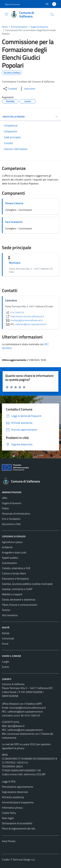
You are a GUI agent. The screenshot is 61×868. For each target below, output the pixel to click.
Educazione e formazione (15, 579)
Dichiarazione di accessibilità (17, 823)
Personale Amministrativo (16, 514)
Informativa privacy (12, 808)
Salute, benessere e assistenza (19, 599)
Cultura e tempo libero (14, 573)
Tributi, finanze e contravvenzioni (20, 605)
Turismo (6, 610)
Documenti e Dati (11, 524)
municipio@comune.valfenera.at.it (27, 708)
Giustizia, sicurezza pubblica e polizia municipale (27, 584)
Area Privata (9, 841)
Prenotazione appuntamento (17, 787)
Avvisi (5, 644)
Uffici (5, 498)
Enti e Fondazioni (11, 519)
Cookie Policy (9, 813)
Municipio (15, 263)
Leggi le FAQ (9, 781)
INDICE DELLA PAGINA (30, 117)
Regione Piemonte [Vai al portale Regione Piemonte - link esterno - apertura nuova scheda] (12, 4)
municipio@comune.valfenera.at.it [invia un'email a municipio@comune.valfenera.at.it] (24, 320)
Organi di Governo (12, 503)
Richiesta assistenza (13, 797)
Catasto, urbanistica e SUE (16, 568)
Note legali (8, 818)
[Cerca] (52, 15)
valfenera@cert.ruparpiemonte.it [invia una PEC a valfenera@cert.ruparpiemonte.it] (31, 324)
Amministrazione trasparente (18, 802)
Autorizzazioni (9, 563)
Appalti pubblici (10, 558)
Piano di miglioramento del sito (19, 828)
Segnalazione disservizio (15, 792)
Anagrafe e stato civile (14, 552)
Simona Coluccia (14, 203)
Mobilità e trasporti (12, 594)
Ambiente (7, 547)
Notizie (6, 633)
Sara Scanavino (14, 222)
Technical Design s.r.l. (24, 860)
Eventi (5, 667)
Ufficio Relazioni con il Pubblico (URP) (22, 704)
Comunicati (8, 638)
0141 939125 (15, 312)
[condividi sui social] (10, 89)
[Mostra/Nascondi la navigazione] (7, 14)
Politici (5, 508)
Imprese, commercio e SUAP (17, 589)
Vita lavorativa (10, 615)
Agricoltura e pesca (12, 542)
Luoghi (6, 662)
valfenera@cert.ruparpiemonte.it (25, 712)
